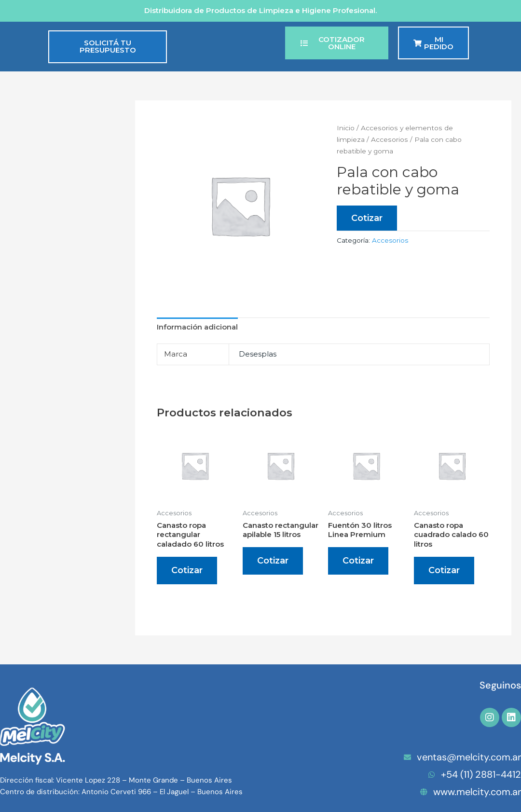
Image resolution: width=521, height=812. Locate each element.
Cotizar (367, 218)
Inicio (346, 128)
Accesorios (390, 139)
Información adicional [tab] (197, 327)
